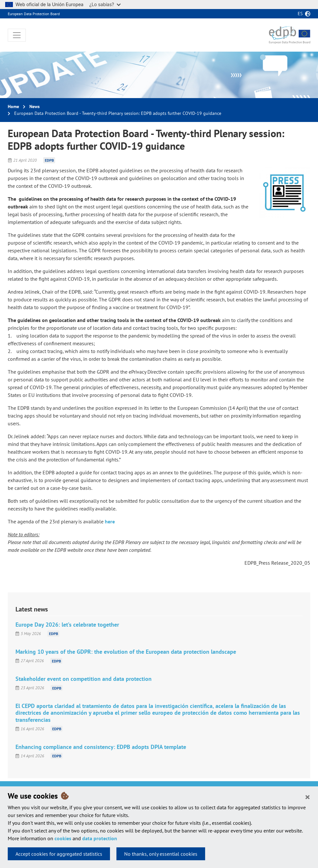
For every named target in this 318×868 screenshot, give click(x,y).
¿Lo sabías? (105, 4)
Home (13, 106)
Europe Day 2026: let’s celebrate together (67, 625)
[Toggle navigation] (17, 35)
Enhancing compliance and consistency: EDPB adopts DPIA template (101, 747)
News (35, 106)
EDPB (49, 160)
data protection (100, 838)
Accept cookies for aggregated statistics (59, 854)
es (300, 14)
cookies (63, 838)
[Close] (308, 797)
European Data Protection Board (34, 14)
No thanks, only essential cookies (161, 854)
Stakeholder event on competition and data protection (84, 679)
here (110, 521)
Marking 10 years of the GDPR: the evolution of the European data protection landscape (126, 652)
